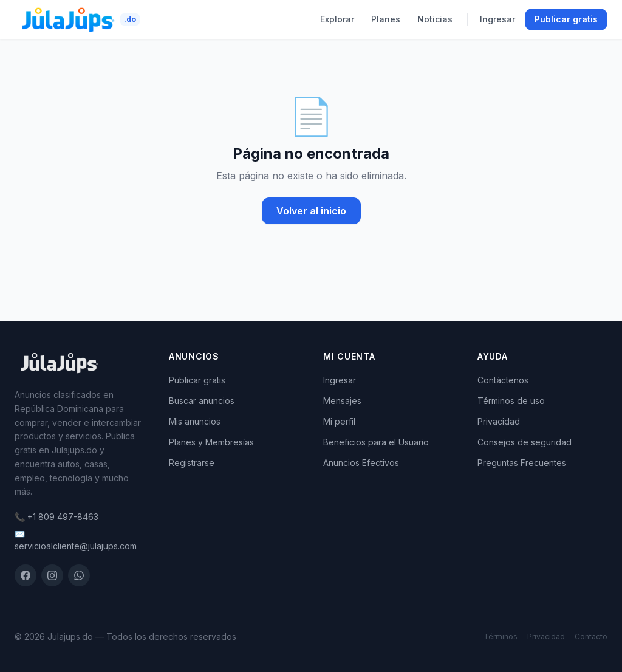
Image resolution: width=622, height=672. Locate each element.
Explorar (337, 19)
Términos (501, 636)
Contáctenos (503, 380)
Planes (386, 19)
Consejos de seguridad (525, 442)
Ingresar (497, 19)
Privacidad (499, 421)
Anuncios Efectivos (361, 463)
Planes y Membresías (211, 442)
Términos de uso (511, 401)
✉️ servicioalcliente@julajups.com (76, 540)
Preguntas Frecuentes (522, 463)
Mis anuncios (195, 421)
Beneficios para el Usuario (376, 442)
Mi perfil (339, 421)
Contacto (591, 636)
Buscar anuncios (202, 401)
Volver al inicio (311, 211)
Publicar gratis (566, 19)
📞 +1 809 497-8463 (56, 517)
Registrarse (192, 463)
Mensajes (342, 401)
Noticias (435, 19)
